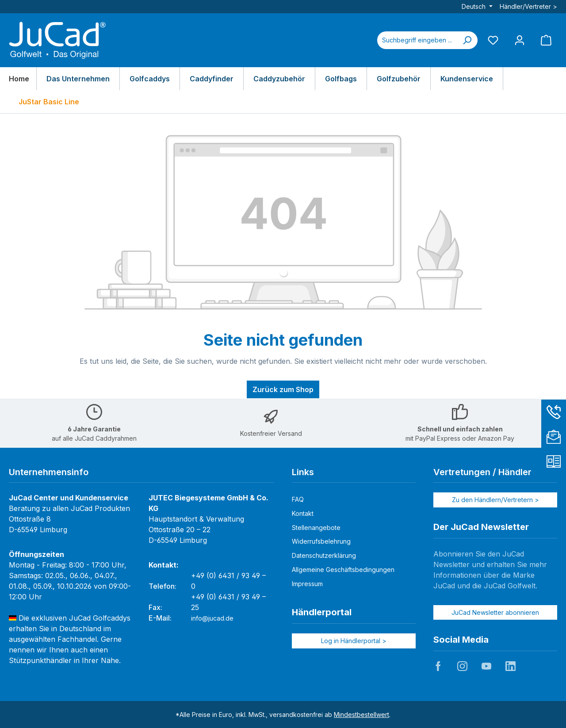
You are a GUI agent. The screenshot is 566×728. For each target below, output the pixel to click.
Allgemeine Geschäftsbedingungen (343, 570)
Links (303, 472)
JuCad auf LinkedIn (510, 666)
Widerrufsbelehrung (321, 541)
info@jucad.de (212, 618)
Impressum (307, 584)
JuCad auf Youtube (486, 666)
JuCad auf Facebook (438, 666)
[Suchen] (467, 40)
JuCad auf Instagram (462, 666)
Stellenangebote (316, 528)
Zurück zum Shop (283, 389)
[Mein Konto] (520, 40)
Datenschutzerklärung (324, 555)
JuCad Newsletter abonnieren (495, 612)
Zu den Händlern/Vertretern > (495, 500)
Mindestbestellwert (361, 715)
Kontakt (303, 513)
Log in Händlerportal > (354, 641)
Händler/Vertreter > (528, 6)
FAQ (298, 499)
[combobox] (417, 40)
